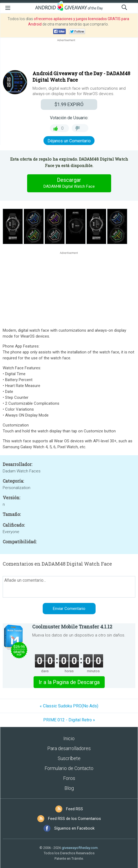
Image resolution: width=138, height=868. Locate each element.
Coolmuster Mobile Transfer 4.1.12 (72, 627)
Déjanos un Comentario (69, 141)
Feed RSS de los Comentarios (75, 819)
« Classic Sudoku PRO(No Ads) (69, 706)
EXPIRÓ (69, 104)
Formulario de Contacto (69, 768)
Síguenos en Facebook (74, 828)
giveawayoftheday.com (80, 848)
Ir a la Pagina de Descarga (69, 682)
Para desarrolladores (69, 748)
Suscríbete (69, 758)
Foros (69, 778)
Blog (69, 788)
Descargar (69, 183)
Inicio (69, 738)
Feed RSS (75, 809)
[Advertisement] (69, 56)
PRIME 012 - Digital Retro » (69, 720)
